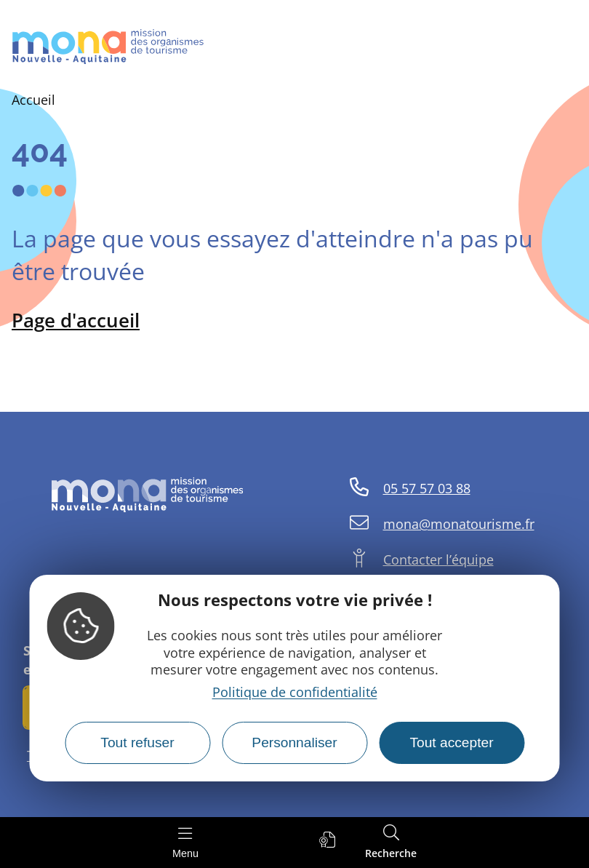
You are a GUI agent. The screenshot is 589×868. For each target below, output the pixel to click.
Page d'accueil (76, 320)
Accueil (33, 100)
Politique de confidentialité (295, 692)
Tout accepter (451, 742)
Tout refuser (137, 742)
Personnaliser (294, 742)
